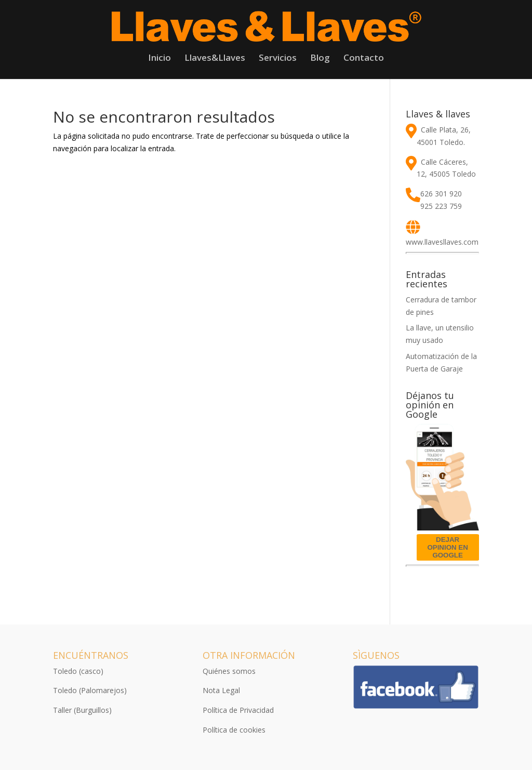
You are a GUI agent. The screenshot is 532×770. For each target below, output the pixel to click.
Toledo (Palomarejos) (90, 690)
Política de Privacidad (238, 710)
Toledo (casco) (78, 671)
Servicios (278, 59)
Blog (320, 59)
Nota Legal (221, 690)
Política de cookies (234, 730)
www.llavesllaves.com (442, 242)
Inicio (159, 59)
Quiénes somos (229, 671)
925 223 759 (441, 206)
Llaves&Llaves (215, 59)
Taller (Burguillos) (82, 710)
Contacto (364, 59)
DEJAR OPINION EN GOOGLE (448, 547)
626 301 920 (441, 194)
